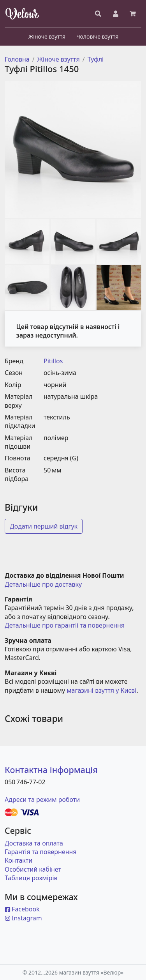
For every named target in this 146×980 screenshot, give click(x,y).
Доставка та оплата (34, 843)
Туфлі (96, 59)
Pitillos (53, 361)
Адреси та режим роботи (42, 800)
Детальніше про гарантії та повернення (65, 625)
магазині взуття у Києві (101, 690)
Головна (17, 59)
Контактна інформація (51, 770)
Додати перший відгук (44, 526)
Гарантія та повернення (41, 852)
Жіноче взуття (59, 59)
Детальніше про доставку (43, 584)
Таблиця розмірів (31, 878)
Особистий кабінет (33, 869)
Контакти (18, 860)
